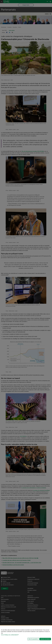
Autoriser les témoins (45, 639)
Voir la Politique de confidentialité (9, 635)
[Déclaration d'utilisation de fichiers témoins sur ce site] (26, 635)
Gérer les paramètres (33, 639)
